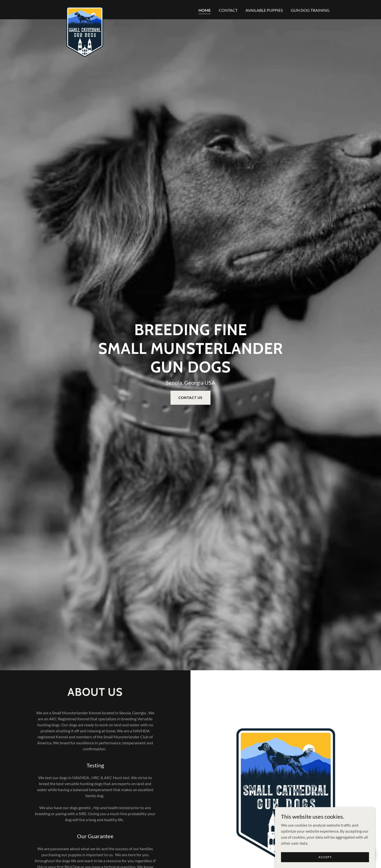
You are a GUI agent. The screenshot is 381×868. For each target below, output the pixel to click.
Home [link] (205, 10)
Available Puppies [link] (264, 10)
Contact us (190, 398)
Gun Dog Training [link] (310, 10)
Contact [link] (228, 10)
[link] (85, 9)
